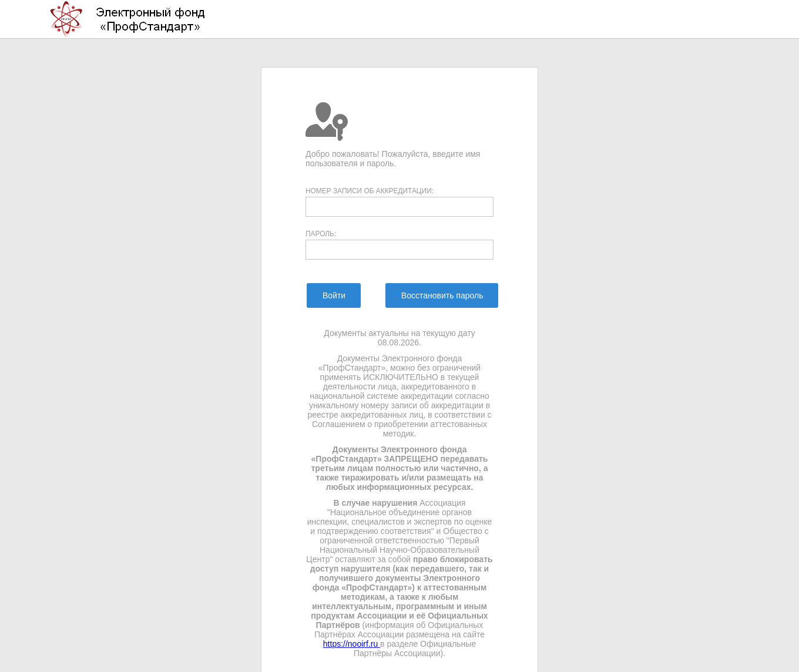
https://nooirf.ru (352, 644)
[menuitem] (333, 295)
